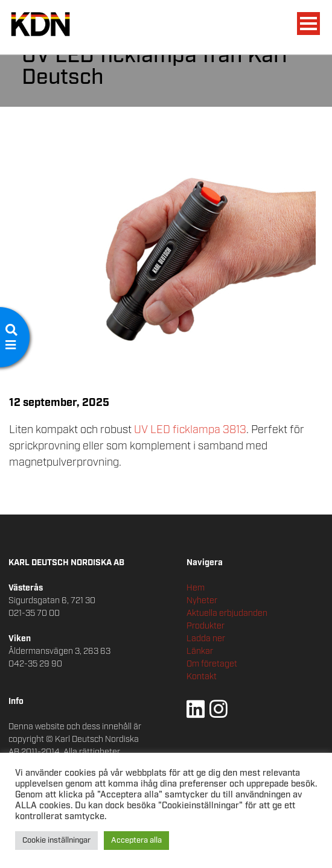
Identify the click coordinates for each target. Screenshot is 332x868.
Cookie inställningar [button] (56, 841)
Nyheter (202, 601)
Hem (196, 588)
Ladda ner (206, 639)
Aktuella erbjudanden (227, 613)
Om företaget (212, 664)
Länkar (200, 651)
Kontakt (202, 677)
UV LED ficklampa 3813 (190, 430)
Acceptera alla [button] (136, 841)
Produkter (206, 626)
